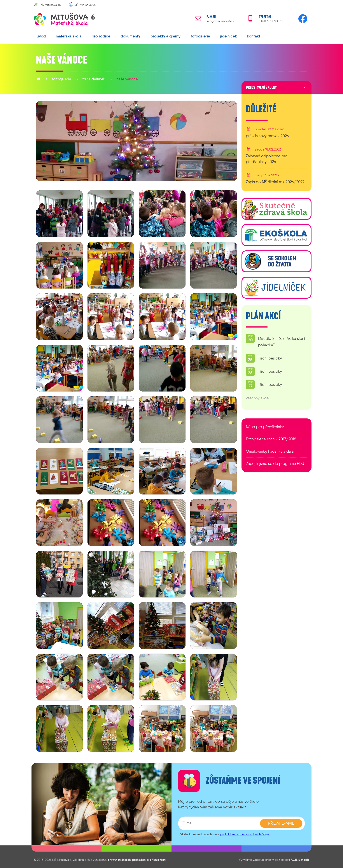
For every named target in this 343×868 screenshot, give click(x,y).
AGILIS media (300, 860)
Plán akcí (263, 316)
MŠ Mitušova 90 (85, 5)
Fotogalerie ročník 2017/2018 (271, 439)
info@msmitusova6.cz (220, 21)
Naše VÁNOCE (127, 79)
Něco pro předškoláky (265, 427)
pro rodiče (101, 36)
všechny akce (257, 398)
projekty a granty (165, 36)
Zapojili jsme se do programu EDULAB (276, 464)
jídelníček (228, 36)
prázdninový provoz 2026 (267, 136)
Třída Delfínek (94, 79)
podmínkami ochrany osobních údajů (244, 834)
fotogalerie (200, 36)
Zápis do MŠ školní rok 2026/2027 (275, 182)
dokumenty (130, 36)
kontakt (254, 36)
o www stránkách (119, 860)
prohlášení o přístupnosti (149, 860)
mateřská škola (69, 36)
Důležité (261, 109)
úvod (41, 36)
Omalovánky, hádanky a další (270, 451)
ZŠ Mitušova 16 (51, 5)
